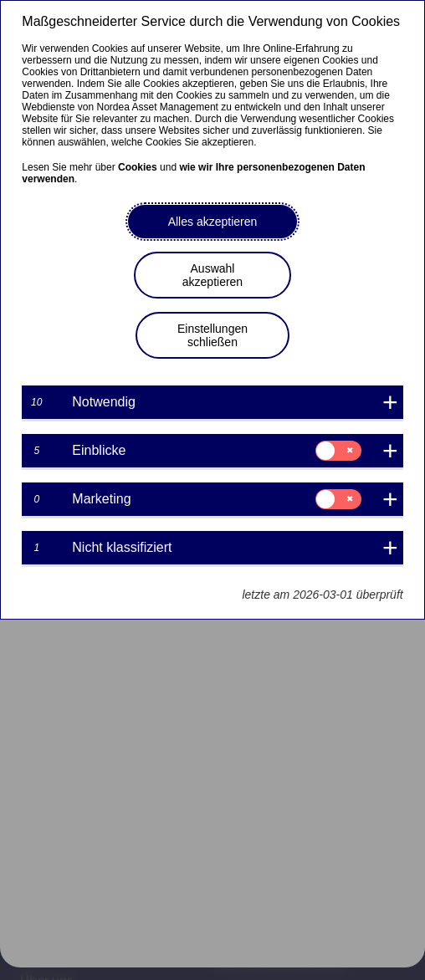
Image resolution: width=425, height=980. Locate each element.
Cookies (138, 167)
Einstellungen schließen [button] (212, 335)
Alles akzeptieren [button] (213, 222)
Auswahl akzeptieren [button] (212, 275)
